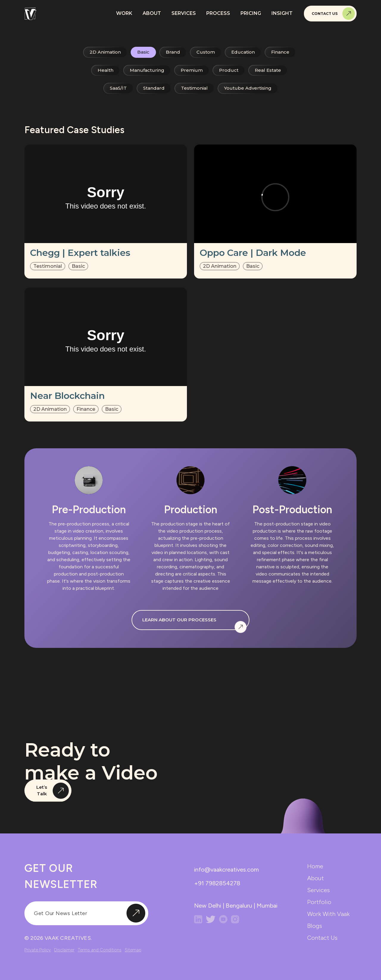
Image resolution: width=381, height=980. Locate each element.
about (316, 878)
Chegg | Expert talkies (80, 253)
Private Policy (38, 950)
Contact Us (333, 14)
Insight (282, 13)
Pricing (251, 13)
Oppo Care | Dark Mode (253, 253)
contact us (322, 938)
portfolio (319, 902)
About (152, 13)
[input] (86, 913)
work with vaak (328, 914)
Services (184, 13)
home (315, 866)
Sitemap (133, 950)
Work (124, 13)
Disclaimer (64, 950)
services (318, 890)
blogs (315, 926)
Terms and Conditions (100, 950)
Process (218, 13)
